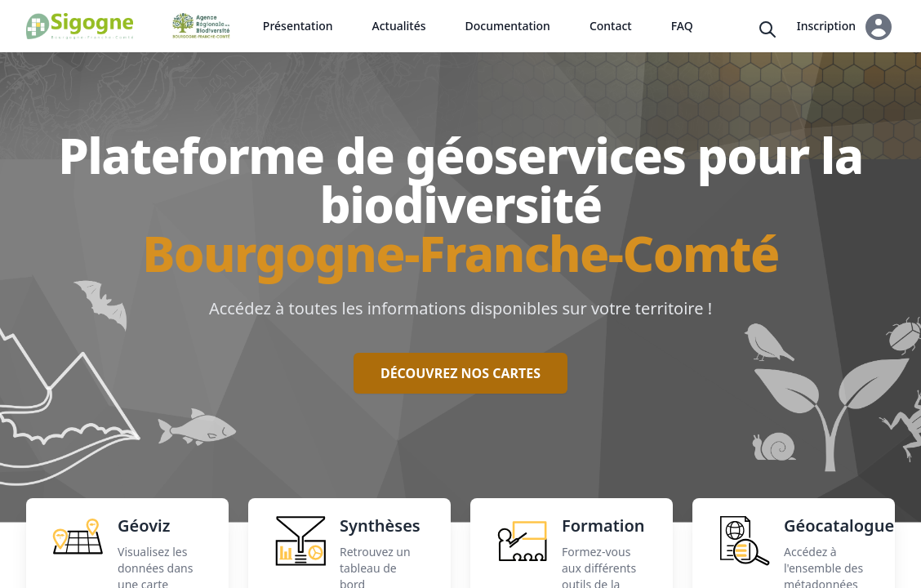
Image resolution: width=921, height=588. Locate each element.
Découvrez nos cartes (461, 373)
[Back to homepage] (80, 26)
